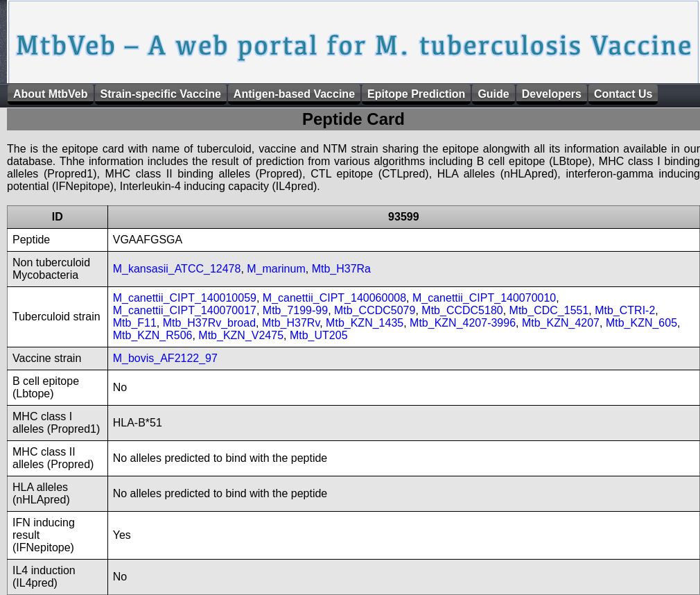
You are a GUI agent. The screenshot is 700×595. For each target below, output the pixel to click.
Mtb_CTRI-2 (625, 310)
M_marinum (276, 269)
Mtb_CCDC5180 (462, 310)
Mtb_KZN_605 (641, 323)
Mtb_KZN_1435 (365, 323)
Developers (552, 94)
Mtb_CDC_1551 (549, 310)
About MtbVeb (51, 94)
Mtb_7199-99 (295, 310)
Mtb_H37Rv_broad (209, 323)
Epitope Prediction (416, 94)
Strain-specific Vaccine (161, 94)
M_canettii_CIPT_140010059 (185, 298)
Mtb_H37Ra (341, 269)
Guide (493, 94)
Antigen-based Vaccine (294, 94)
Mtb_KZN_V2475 (241, 335)
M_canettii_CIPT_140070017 (185, 310)
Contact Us (623, 94)
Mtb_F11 (135, 323)
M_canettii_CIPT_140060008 (334, 298)
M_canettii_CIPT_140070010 (484, 298)
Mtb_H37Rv (291, 323)
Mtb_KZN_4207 (561, 323)
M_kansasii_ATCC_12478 (177, 269)
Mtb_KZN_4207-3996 (463, 323)
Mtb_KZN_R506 (153, 335)
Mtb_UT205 (319, 335)
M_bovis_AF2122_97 (165, 358)
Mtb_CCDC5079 (375, 310)
